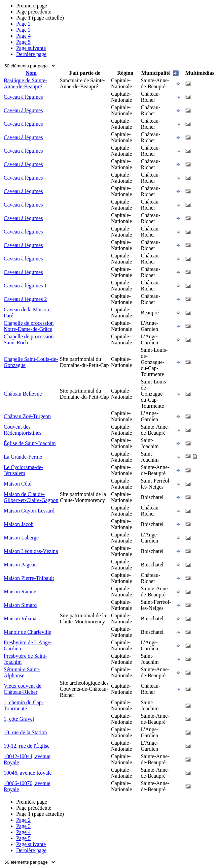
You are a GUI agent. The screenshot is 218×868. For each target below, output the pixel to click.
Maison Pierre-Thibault (29, 578)
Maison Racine (20, 592)
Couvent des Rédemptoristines (23, 430)
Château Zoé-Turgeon (27, 416)
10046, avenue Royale (28, 773)
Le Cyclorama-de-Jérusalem (23, 470)
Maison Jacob (19, 524)
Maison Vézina (20, 618)
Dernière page (31, 54)
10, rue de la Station (25, 732)
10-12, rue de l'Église (27, 746)
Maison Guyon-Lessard (29, 511)
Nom (31, 73)
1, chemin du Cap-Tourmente (24, 705)
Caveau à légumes (23, 97)
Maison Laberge (21, 538)
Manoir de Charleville (27, 632)
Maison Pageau (20, 565)
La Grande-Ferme (23, 457)
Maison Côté (17, 484)
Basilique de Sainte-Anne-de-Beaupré (25, 83)
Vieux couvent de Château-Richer (23, 689)
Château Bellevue (23, 394)
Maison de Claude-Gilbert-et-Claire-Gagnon (31, 497)
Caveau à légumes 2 (25, 299)
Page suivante (31, 48)
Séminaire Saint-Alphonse (22, 672)
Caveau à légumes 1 (25, 286)
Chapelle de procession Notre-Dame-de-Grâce (29, 326)
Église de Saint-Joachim (30, 443)
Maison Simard (20, 605)
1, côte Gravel (19, 719)
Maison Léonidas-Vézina (31, 551)
